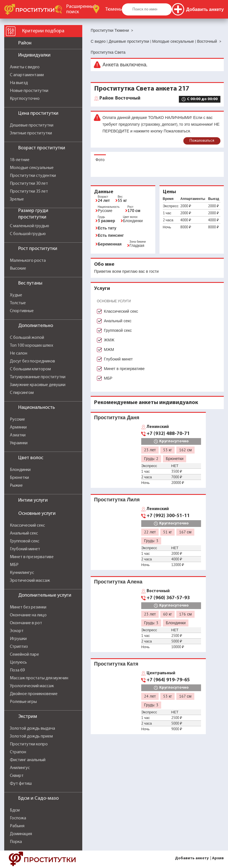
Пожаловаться (202, 141)
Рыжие (16, 486)
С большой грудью (28, 234)
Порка (16, 842)
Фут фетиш (21, 784)
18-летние (20, 160)
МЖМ (109, 350)
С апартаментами (27, 75)
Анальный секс (24, 533)
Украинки (19, 443)
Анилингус (20, 768)
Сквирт (17, 776)
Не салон (19, 353)
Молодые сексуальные (32, 168)
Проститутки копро (29, 744)
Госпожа (18, 818)
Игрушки (18, 639)
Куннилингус (22, 573)
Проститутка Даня (117, 417)
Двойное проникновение (34, 694)
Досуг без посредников (32, 361)
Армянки (18, 427)
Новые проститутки (29, 91)
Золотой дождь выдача (32, 729)
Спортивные (22, 311)
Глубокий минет (25, 549)
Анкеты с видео (25, 67)
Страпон (18, 752)
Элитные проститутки (31, 133)
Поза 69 (17, 670)
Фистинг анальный (28, 760)
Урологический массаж (32, 686)
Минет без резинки (28, 607)
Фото (100, 160)
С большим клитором (30, 369)
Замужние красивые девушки (38, 385)
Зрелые (17, 199)
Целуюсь (18, 662)
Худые (16, 295)
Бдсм (15, 810)
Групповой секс (25, 541)
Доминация (21, 834)
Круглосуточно (25, 99)
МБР (14, 565)
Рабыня (17, 826)
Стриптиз (19, 647)
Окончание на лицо (28, 615)
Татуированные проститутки (38, 377)
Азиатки (18, 435)
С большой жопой (27, 338)
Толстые (18, 303)
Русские (17, 420)
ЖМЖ (109, 340)
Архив (218, 858)
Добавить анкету (192, 858)
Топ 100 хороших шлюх (31, 346)
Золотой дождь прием (31, 736)
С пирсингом (22, 393)
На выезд (19, 83)
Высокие (18, 269)
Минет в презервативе (32, 557)
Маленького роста (28, 261)
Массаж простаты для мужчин (39, 678)
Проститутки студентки (33, 176)
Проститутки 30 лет (29, 184)
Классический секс (27, 526)
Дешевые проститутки (32, 125)
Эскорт (17, 631)
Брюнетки (19, 478)
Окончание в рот (26, 623)
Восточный (120, 98)
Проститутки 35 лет (29, 191)
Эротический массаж (30, 581)
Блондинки (20, 470)
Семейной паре (24, 655)
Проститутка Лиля (117, 500)
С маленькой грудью (29, 226)
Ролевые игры (23, 702)
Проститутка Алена (118, 582)
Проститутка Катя (116, 664)
